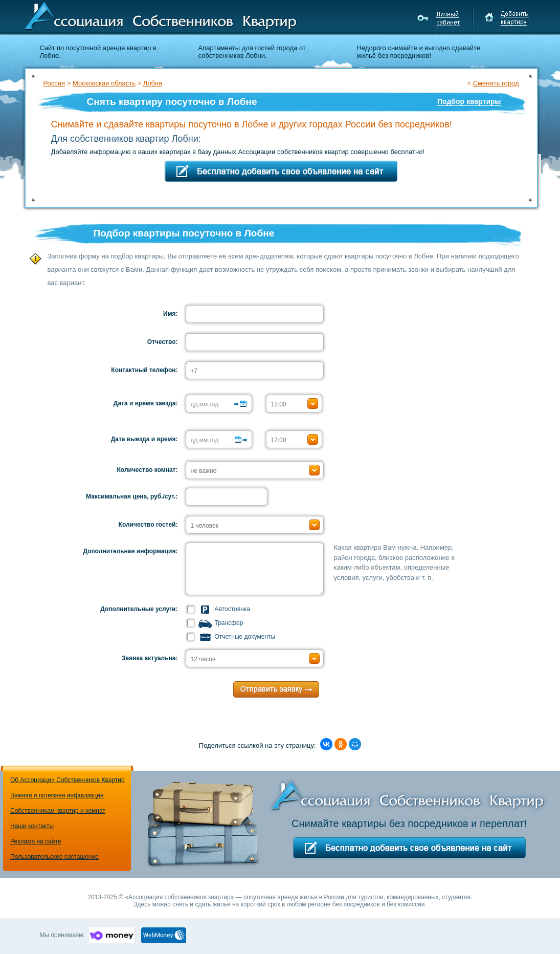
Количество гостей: (148, 525)
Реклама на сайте (36, 841)
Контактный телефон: (144, 370)
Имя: (171, 314)
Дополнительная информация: (131, 551)
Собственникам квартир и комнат (58, 811)
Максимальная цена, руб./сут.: (132, 496)
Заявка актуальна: (150, 658)
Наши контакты (32, 826)
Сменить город (496, 83)
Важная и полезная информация (57, 795)
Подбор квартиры (469, 101)
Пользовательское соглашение (54, 857)
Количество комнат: (148, 470)
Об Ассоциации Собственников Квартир (68, 780)
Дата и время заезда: (146, 403)
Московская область (104, 83)
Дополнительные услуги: (139, 609)
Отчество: (163, 342)
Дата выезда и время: (144, 439)
